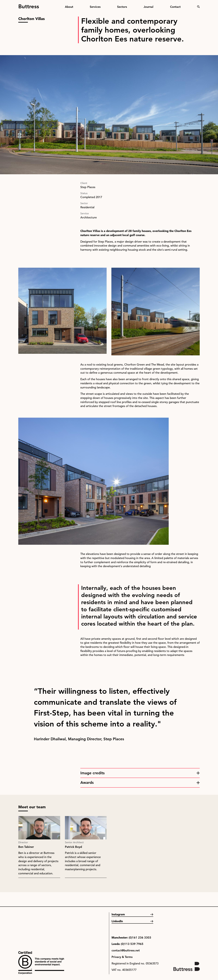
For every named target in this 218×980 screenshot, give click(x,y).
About (69, 7)
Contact (175, 7)
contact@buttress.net (126, 950)
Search (198, 7)
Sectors (122, 7)
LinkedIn (117, 921)
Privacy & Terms (122, 957)
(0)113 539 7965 (132, 944)
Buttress (29, 5)
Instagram (118, 914)
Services (95, 7)
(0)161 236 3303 (140, 938)
